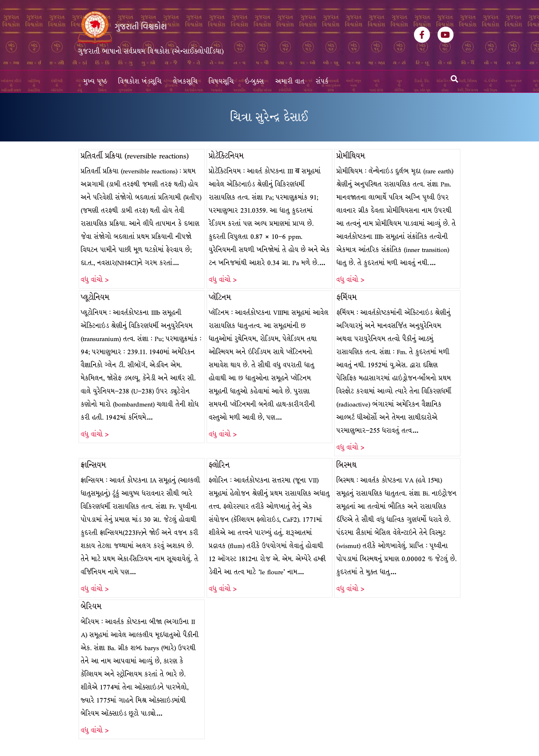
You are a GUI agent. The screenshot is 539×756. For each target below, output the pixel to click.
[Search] (454, 79)
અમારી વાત (290, 81)
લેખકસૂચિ (185, 81)
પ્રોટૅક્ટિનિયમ (226, 156)
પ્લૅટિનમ (220, 297)
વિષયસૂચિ (221, 81)
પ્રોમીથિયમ (351, 156)
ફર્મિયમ (347, 297)
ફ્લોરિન (219, 465)
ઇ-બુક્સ (255, 81)
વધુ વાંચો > (95, 280)
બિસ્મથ (347, 465)
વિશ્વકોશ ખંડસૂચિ (140, 81)
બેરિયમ (91, 606)
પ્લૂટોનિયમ (95, 297)
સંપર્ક (322, 81)
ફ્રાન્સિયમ (94, 465)
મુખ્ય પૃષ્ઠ (95, 81)
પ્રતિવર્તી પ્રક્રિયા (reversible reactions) (135, 156)
